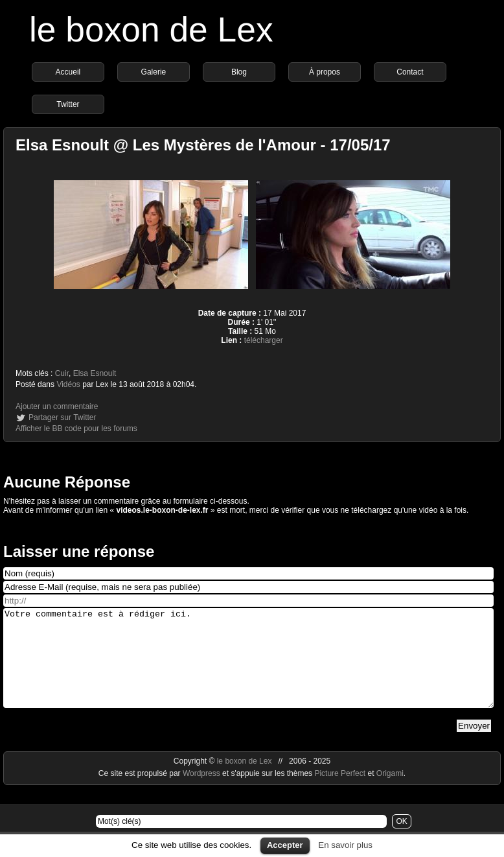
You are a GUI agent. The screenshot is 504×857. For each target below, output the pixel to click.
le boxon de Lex (151, 29)
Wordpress (202, 793)
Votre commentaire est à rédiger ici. (248, 668)
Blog (239, 72)
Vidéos (68, 384)
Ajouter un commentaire (57, 406)
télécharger (264, 340)
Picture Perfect (340, 793)
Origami (390, 793)
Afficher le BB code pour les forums (76, 428)
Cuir (62, 373)
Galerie (154, 72)
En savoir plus (345, 845)
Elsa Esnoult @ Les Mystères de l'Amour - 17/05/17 (203, 145)
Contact (410, 72)
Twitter (68, 104)
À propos (325, 72)
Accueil (68, 72)
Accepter (285, 845)
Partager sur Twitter (62, 417)
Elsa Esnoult (95, 373)
